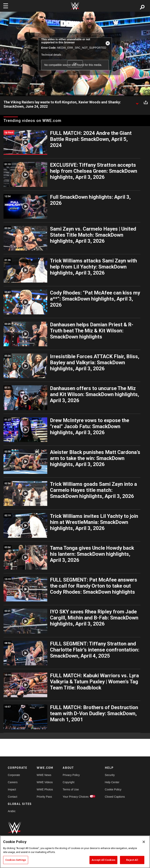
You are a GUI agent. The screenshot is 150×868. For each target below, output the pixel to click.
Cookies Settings (16, 860)
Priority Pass (44, 797)
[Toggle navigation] (6, 6)
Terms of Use (71, 789)
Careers (13, 782)
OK (75, 64)
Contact (12, 797)
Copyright (69, 782)
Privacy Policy (71, 775)
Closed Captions (115, 797)
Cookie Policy (113, 789)
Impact (12, 789)
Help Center (112, 782)
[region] (75, 852)
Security (110, 775)
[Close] (144, 842)
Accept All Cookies (103, 860)
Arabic (12, 811)
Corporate (14, 775)
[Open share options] (146, 102)
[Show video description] (137, 102)
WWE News (44, 775)
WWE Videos (45, 782)
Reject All (132, 860)
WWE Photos (45, 789)
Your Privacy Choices (76, 797)
